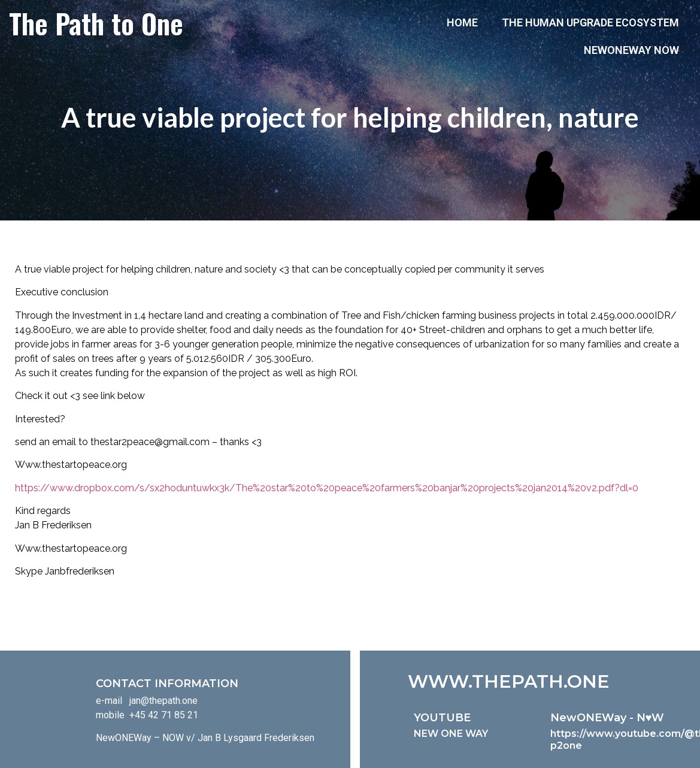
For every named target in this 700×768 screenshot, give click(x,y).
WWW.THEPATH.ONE (509, 681)
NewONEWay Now (631, 50)
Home (462, 22)
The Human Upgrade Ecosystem (590, 22)
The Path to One (96, 23)
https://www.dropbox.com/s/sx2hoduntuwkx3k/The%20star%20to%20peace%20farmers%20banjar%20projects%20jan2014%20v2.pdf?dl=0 (327, 488)
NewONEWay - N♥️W (607, 718)
